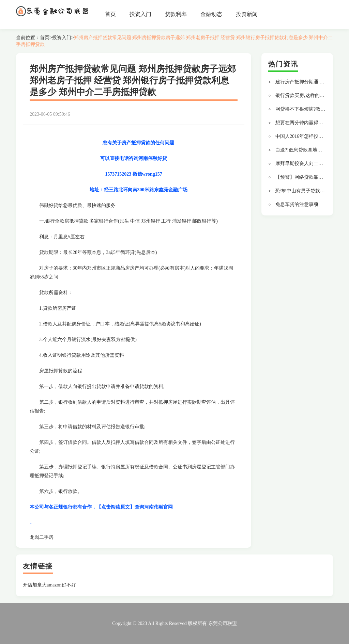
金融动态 (211, 14)
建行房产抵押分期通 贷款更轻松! (310, 82)
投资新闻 (247, 14)
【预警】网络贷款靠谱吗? (303, 177)
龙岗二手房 (42, 537)
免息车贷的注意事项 (297, 204)
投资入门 (140, 14)
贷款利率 (176, 14)
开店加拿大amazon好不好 (49, 585)
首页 (110, 14)
